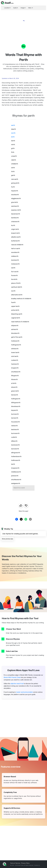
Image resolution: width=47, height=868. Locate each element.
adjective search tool (17, 684)
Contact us (37, 865)
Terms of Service (15, 863)
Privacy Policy (25, 863)
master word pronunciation (25, 692)
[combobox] (23, 488)
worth (13, 133)
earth (13, 125)
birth (13, 137)
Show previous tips (7, 539)
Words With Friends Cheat (12, 677)
